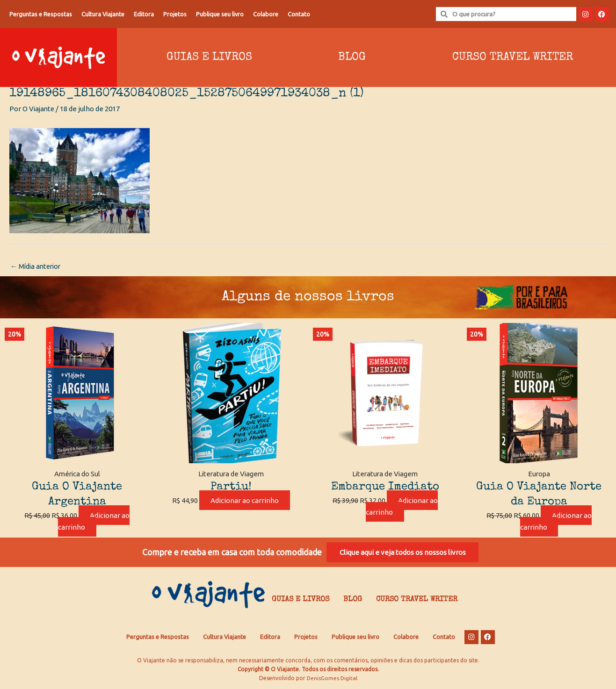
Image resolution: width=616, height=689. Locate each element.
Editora (144, 14)
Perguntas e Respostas (41, 14)
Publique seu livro (220, 14)
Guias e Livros (209, 57)
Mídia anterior (37, 267)
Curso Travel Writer (513, 57)
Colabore (266, 14)
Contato (299, 14)
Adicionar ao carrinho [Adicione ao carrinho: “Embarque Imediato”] (402, 507)
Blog (352, 57)
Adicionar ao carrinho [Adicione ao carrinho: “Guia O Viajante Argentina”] (94, 522)
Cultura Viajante (103, 14)
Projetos (175, 14)
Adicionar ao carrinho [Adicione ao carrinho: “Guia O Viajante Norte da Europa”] (556, 522)
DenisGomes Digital (332, 680)
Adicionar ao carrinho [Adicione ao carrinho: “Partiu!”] (245, 501)
